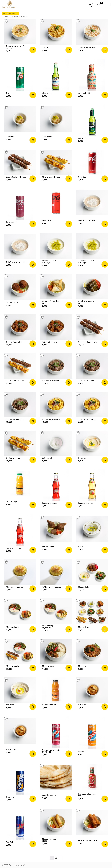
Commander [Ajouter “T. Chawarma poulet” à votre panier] (92, 408)
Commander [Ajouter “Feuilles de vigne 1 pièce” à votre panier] (92, 291)
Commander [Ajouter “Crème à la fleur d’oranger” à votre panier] (56, 250)
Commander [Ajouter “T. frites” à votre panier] (56, 36)
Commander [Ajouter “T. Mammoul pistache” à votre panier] (56, 576)
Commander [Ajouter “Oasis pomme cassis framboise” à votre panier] (56, 737)
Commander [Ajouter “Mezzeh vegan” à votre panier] (56, 655)
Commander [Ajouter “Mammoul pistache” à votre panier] (20, 576)
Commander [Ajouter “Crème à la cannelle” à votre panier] (92, 208)
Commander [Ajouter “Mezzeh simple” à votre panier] (20, 615)
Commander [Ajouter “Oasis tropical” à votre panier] (92, 737)
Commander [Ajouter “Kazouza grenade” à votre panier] (56, 489)
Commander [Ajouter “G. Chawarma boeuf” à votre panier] (56, 369)
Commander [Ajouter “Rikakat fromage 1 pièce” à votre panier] (56, 828)
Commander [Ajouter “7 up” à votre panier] (20, 79)
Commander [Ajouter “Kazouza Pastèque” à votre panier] (20, 534)
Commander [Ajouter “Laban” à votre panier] (92, 534)
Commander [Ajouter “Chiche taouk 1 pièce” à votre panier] (56, 166)
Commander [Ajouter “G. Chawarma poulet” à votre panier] (56, 408)
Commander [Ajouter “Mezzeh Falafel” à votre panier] (92, 576)
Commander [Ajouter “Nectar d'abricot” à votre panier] (56, 694)
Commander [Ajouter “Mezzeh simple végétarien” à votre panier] (56, 615)
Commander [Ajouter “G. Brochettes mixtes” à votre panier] (20, 369)
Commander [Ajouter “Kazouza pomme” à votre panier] (92, 489)
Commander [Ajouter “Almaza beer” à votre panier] (56, 79)
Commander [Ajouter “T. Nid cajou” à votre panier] (20, 737)
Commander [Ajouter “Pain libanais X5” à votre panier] (56, 783)
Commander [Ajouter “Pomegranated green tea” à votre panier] (92, 783)
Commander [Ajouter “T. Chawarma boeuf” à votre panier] (92, 369)
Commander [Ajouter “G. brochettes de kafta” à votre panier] (92, 331)
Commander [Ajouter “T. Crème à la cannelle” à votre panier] (20, 250)
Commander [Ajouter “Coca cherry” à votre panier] (20, 208)
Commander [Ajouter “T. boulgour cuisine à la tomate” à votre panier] (20, 36)
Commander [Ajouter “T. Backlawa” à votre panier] (56, 124)
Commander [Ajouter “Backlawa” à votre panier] (20, 124)
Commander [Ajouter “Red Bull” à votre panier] (20, 828)
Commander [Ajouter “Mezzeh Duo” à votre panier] (92, 615)
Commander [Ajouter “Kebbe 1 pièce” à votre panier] (56, 534)
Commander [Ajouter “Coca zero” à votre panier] (56, 208)
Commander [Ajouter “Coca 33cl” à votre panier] (92, 166)
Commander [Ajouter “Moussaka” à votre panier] (92, 655)
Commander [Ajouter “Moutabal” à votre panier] (20, 694)
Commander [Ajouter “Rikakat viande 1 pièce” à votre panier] (92, 828)
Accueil (6, 13)
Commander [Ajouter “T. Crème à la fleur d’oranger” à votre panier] (92, 250)
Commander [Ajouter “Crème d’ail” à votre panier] (56, 447)
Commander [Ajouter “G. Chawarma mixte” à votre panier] (20, 408)
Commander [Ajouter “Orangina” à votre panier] (20, 783)
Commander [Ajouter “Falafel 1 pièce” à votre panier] (20, 291)
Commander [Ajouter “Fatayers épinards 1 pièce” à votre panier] (56, 291)
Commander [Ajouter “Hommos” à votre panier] (92, 447)
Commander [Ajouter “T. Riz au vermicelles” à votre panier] (92, 36)
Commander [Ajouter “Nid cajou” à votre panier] (92, 694)
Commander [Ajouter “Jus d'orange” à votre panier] (20, 489)
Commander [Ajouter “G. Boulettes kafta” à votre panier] (20, 331)
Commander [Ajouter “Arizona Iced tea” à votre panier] (92, 79)
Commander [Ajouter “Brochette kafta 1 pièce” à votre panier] (20, 166)
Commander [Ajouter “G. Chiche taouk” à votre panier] (20, 447)
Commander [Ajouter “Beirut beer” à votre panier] (92, 124)
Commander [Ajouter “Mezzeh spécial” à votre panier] (20, 655)
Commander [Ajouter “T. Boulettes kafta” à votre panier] (56, 331)
